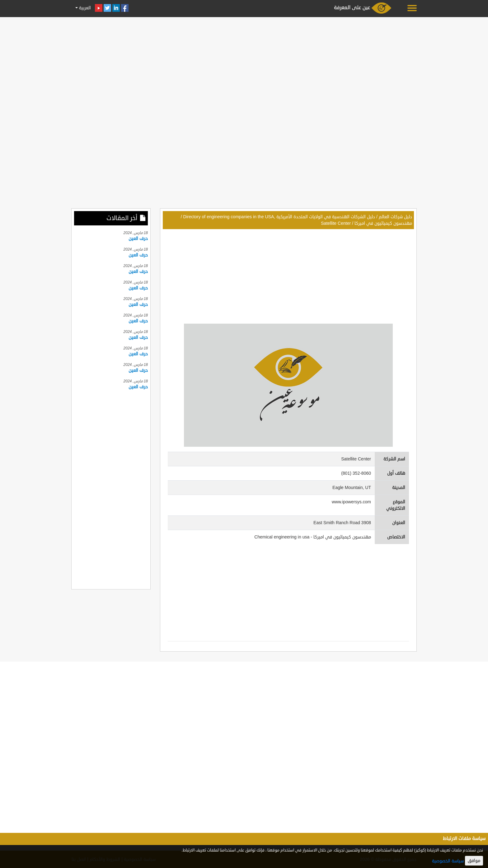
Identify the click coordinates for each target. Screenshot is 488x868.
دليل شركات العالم (395, 217)
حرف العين (138, 239)
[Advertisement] (244, 63)
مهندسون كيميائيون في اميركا (383, 223)
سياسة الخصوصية (448, 861)
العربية (84, 8)
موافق (474, 861)
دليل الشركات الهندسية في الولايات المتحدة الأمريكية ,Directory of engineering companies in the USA (279, 217)
